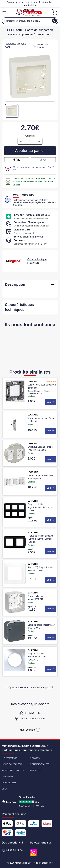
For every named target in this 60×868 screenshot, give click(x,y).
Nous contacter (12, 764)
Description (15, 284)
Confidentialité (40, 764)
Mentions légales (13, 770)
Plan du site (9, 783)
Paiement (35, 770)
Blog (5, 789)
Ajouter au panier (30, 151)
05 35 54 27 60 (39, 244)
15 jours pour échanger (30, 719)
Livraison (8, 776)
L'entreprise (10, 758)
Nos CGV (35, 758)
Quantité (30, 136)
